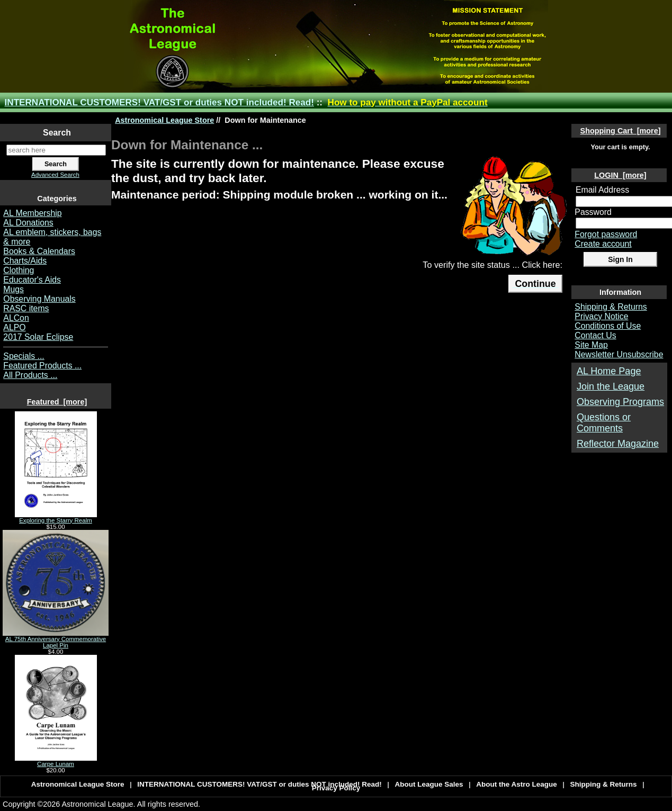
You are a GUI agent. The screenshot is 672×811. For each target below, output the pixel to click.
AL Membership (32, 213)
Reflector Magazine (618, 444)
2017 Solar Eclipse (38, 337)
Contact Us (595, 335)
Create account (603, 244)
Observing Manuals (39, 299)
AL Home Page (609, 371)
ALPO (14, 327)
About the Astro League (517, 784)
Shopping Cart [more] (621, 131)
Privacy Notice (601, 316)
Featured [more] (57, 402)
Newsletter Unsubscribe (619, 354)
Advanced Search (55, 175)
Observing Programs (620, 402)
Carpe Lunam (56, 761)
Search (57, 133)
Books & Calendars (39, 251)
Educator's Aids (32, 280)
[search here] (56, 150)
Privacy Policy (336, 788)
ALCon (16, 318)
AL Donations (28, 223)
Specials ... (24, 356)
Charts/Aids (25, 261)
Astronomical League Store (164, 120)
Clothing (19, 270)
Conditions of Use (608, 326)
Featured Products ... (42, 366)
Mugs (14, 289)
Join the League (611, 386)
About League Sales (429, 784)
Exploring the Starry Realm (56, 518)
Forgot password (606, 234)
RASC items (26, 308)
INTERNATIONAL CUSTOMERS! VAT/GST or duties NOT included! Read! (159, 102)
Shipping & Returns (611, 307)
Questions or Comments (604, 423)
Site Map (591, 345)
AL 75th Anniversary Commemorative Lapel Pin (56, 639)
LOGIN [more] (620, 175)
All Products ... (30, 375)
